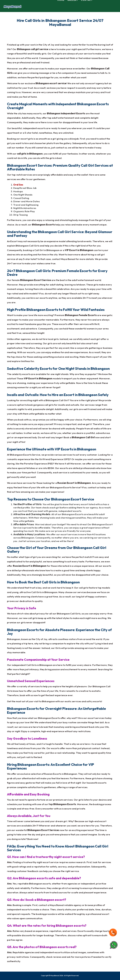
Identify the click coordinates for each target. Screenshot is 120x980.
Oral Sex (18, 185)
